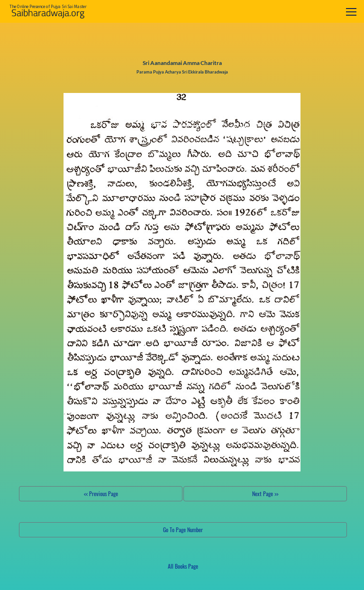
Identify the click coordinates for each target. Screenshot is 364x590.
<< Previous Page (101, 493)
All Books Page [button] (183, 566)
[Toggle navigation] (351, 12)
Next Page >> (265, 493)
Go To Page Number (183, 530)
